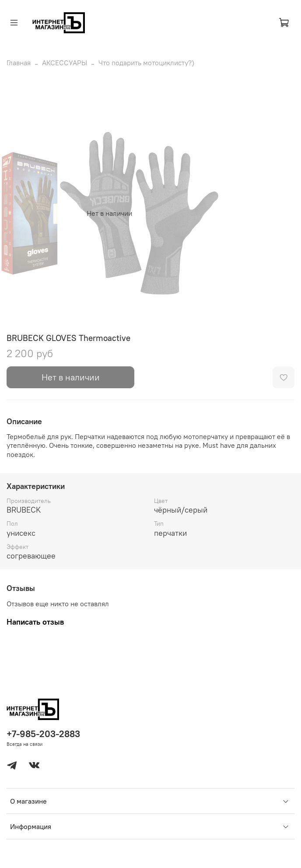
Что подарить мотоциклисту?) (146, 63)
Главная (19, 63)
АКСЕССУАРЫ (65, 63)
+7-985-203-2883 (43, 734)
